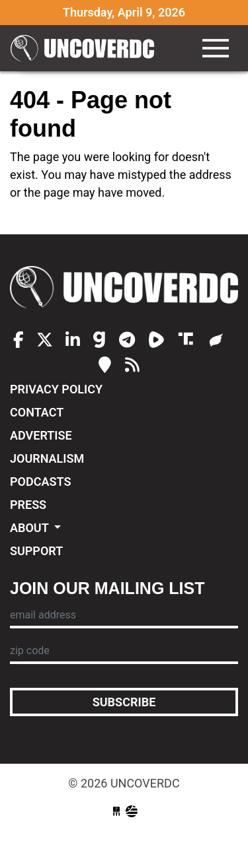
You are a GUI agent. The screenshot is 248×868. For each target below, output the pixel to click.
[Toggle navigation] (216, 48)
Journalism (47, 458)
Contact (37, 412)
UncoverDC (87, 48)
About (31, 528)
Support (36, 551)
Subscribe (124, 702)
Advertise (41, 435)
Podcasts (40, 482)
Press (28, 505)
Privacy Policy (56, 389)
